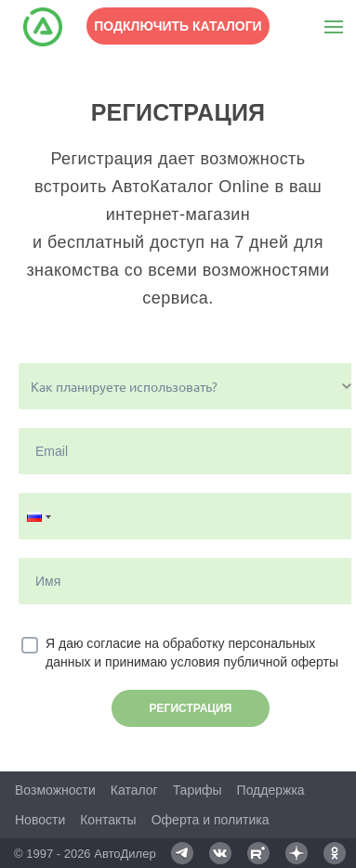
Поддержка (271, 790)
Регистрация (191, 708)
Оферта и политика (211, 820)
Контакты (108, 820)
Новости (40, 820)
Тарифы (198, 790)
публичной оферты (281, 662)
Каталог (134, 790)
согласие (113, 643)
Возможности (55, 790)
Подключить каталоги (178, 26)
